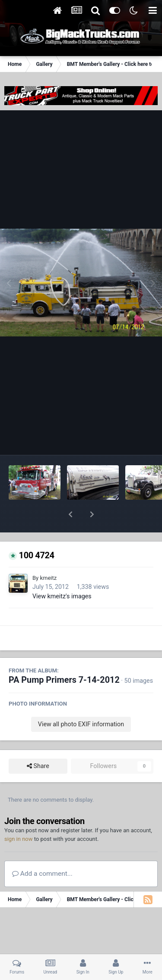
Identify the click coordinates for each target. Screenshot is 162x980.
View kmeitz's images (62, 574)
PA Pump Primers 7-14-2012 (64, 658)
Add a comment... (42, 851)
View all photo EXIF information (81, 702)
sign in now (19, 817)
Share (38, 744)
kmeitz (48, 555)
